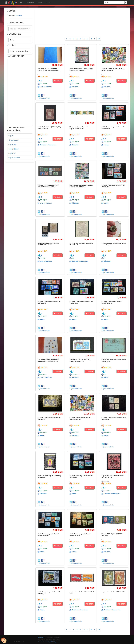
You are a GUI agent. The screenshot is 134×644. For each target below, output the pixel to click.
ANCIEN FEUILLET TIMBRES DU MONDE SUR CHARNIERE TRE (48, 360)
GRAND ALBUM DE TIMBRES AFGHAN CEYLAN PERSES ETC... (49, 70)
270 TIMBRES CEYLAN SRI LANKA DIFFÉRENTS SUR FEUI (81, 70)
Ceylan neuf (12, 145)
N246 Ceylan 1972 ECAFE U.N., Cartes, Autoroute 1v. (80, 360)
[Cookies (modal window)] (4, 640)
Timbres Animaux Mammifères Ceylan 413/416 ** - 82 (80, 128)
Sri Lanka (75, 87)
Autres (106, 145)
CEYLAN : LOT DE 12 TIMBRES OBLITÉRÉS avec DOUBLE (48, 186)
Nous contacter (42, 642)
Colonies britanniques (48, 145)
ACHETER (58, 81)
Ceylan (11, 136)
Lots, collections (46, 87)
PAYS (41, 3)
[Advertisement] (20, 92)
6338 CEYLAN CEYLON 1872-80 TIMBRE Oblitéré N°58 (48, 244)
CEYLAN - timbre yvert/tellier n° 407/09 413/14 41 (112, 302)
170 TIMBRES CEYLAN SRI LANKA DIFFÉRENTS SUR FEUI (81, 186)
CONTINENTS (31, 3)
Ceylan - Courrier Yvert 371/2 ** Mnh (113, 592)
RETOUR (19, 15)
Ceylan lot (12, 153)
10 (99, 39)
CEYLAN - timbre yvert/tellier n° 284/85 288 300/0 (48, 535)
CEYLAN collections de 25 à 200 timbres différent (80, 418)
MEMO (48, 3)
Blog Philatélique (52, 642)
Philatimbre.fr (42, 638)
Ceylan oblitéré (13, 149)
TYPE (21, 3)
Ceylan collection (14, 158)
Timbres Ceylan (14, 140)
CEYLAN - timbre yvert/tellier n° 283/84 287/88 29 (80, 535)
